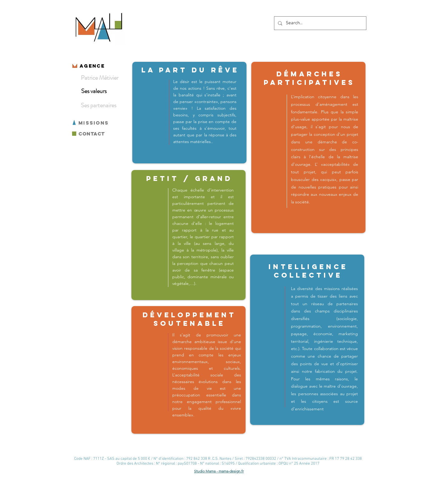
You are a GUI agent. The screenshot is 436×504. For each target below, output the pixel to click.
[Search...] (320, 23)
